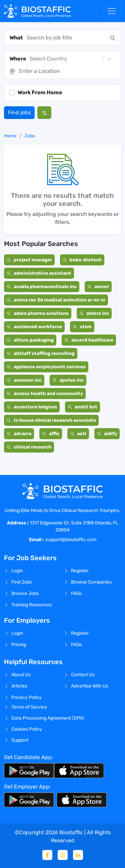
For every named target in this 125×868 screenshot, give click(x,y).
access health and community (45, 394)
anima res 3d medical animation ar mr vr (56, 300)
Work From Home (40, 92)
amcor (98, 287)
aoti (78, 434)
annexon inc (24, 380)
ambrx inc (94, 313)
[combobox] (66, 38)
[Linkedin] (78, 855)
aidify (107, 434)
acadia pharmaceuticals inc (42, 287)
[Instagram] (63, 855)
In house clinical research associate (51, 420)
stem (82, 327)
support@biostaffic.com (71, 540)
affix (51, 434)
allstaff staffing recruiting (41, 353)
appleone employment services (46, 367)
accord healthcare (89, 340)
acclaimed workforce (34, 327)
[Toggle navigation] (112, 11)
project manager (29, 260)
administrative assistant (39, 273)
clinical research (29, 447)
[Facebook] (47, 855)
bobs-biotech (82, 260)
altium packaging (30, 340)
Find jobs (19, 112)
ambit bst (82, 407)
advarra (19, 434)
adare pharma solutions (38, 313)
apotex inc (68, 380)
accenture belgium (32, 407)
